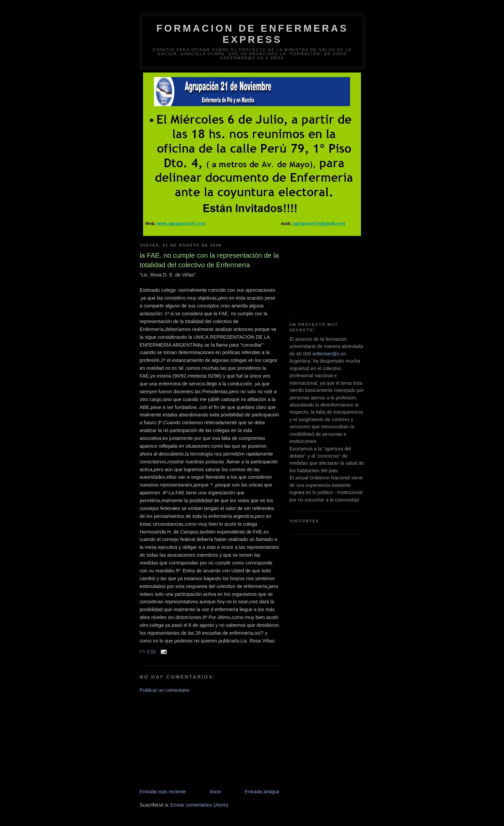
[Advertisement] (191, 740)
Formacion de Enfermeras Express (252, 34)
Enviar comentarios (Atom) (199, 805)
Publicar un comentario (164, 690)
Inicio (215, 792)
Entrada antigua (262, 792)
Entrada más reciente (163, 792)
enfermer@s (326, 354)
